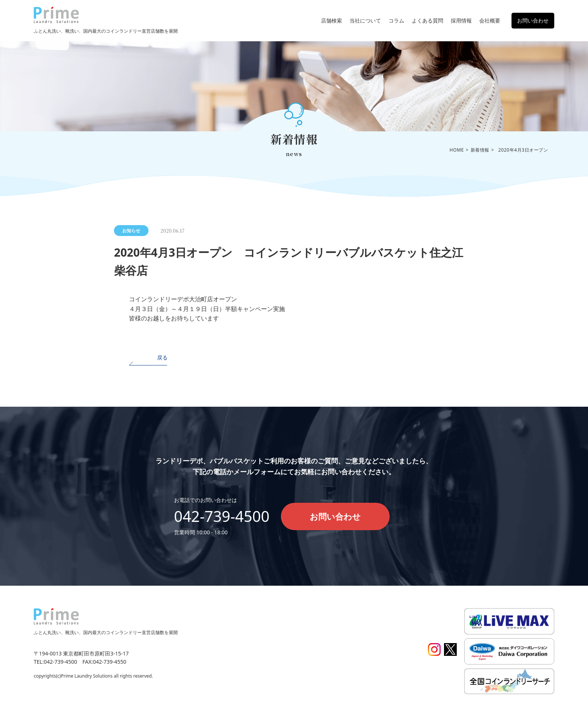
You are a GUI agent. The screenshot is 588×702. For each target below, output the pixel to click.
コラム (396, 20)
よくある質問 (427, 20)
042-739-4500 (222, 516)
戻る (162, 357)
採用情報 (461, 20)
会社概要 (490, 20)
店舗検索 (331, 20)
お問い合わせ (533, 20)
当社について (365, 20)
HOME (457, 150)
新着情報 (480, 150)
